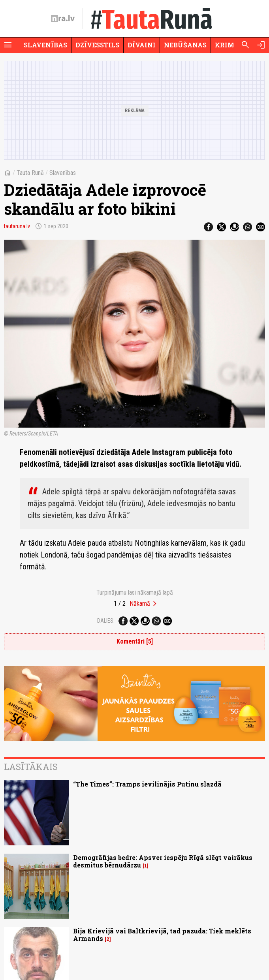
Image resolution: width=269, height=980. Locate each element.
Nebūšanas (185, 45)
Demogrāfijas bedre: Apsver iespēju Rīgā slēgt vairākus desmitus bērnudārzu (163, 861)
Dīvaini (142, 45)
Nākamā (140, 604)
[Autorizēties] (261, 45)
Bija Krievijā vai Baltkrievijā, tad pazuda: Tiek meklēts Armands (162, 935)
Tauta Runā (30, 173)
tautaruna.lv (17, 226)
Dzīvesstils (97, 45)
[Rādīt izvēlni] (8, 45)
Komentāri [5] (135, 641)
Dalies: (106, 621)
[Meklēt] (245, 45)
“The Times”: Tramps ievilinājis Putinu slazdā (147, 784)
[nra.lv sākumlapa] (63, 19)
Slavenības (45, 45)
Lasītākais (31, 767)
